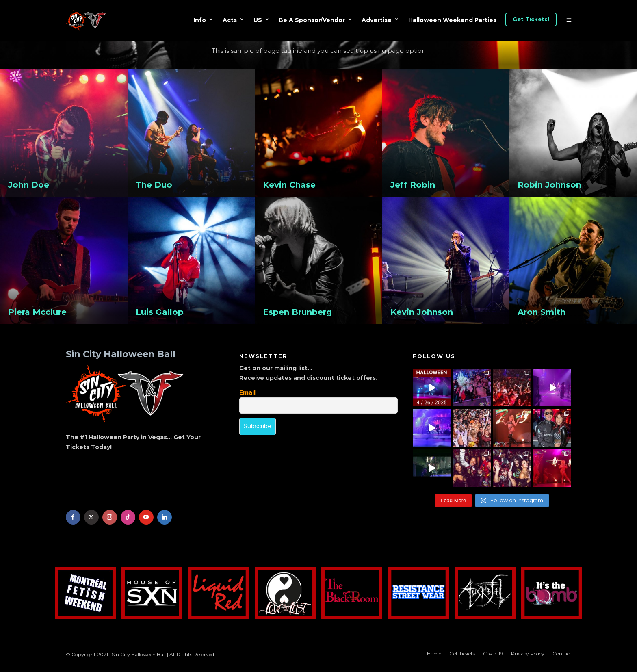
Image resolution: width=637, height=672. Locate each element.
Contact (562, 654)
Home (434, 654)
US (258, 20)
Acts (230, 20)
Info (200, 20)
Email (247, 392)
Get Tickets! (531, 19)
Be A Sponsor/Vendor (312, 20)
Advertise (377, 20)
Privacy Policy (528, 654)
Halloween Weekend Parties (452, 20)
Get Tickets (462, 654)
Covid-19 (493, 654)
